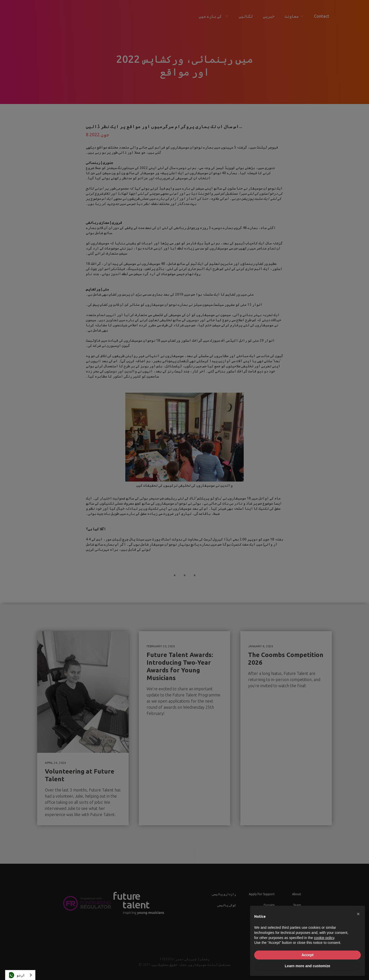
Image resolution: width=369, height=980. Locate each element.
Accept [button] (308, 955)
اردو (16, 975)
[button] (358, 914)
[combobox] (20, 975)
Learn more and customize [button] (307, 966)
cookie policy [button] (324, 938)
